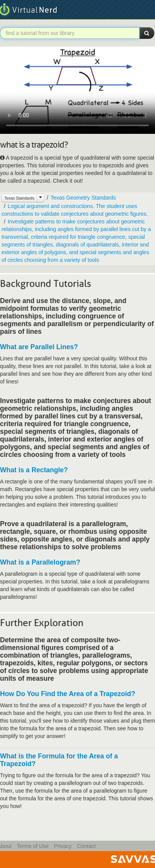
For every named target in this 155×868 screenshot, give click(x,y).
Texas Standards (19, 198)
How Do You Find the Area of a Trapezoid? (68, 694)
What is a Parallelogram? (40, 562)
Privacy (63, 846)
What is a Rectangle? (34, 470)
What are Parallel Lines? (39, 347)
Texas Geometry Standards (83, 198)
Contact (86, 846)
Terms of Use (32, 846)
